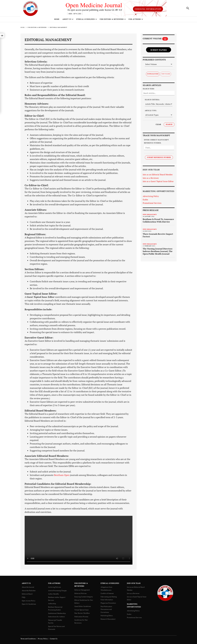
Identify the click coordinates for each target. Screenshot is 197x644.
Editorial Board (27, 595)
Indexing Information (148, 9)
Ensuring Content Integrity (84, 598)
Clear (158, 125)
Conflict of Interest (107, 594)
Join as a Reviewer (151, 179)
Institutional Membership (57, 614)
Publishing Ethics (107, 616)
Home (57, 20)
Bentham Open (62, 476)
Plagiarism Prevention (108, 604)
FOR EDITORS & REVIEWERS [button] (112, 20)
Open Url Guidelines (29, 605)
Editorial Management (82, 591)
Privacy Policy (43, 639)
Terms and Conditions (28, 639)
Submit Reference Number (159, 158)
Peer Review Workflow (82, 614)
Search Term (148, 90)
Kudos (145, 201)
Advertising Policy (151, 197)
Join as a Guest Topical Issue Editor (158, 182)
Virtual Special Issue (81, 610)
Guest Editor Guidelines (83, 607)
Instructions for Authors (56, 617)
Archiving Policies (54, 588)
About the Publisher (29, 591)
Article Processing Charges (57, 591)
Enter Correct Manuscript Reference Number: (156, 142)
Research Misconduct (108, 619)
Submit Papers (159, 51)
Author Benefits (53, 595)
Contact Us (54, 639)
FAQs (24, 598)
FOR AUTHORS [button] (135, 20)
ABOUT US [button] (67, 20)
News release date (150, 216)
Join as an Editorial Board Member (158, 176)
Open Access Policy (29, 601)
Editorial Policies (80, 594)
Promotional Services (152, 204)
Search (169, 125)
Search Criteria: (152, 101)
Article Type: (151, 112)
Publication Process (81, 617)
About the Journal (28, 588)
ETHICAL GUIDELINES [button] (85, 20)
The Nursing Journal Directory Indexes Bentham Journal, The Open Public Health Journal (158, 252)
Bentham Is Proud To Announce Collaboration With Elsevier (158, 221)
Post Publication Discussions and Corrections (106, 610)
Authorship (52, 604)
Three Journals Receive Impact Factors (158, 236)
